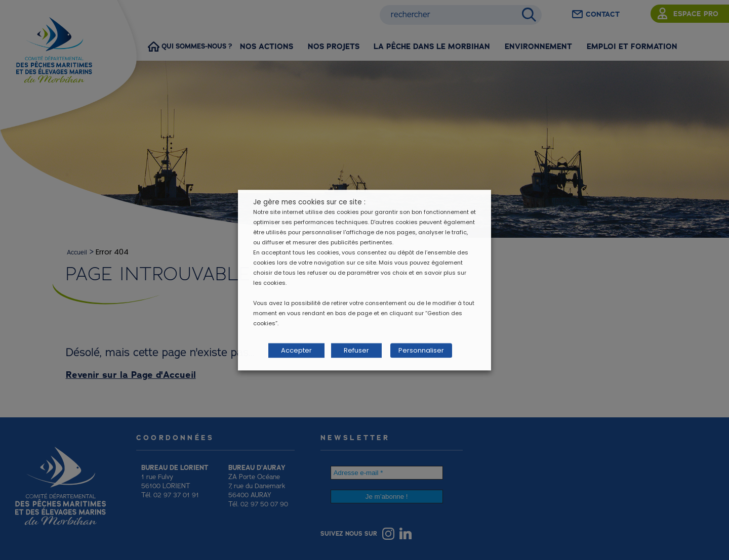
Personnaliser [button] (417, 351)
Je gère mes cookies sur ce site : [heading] (309, 204)
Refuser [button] (356, 351)
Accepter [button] (296, 351)
